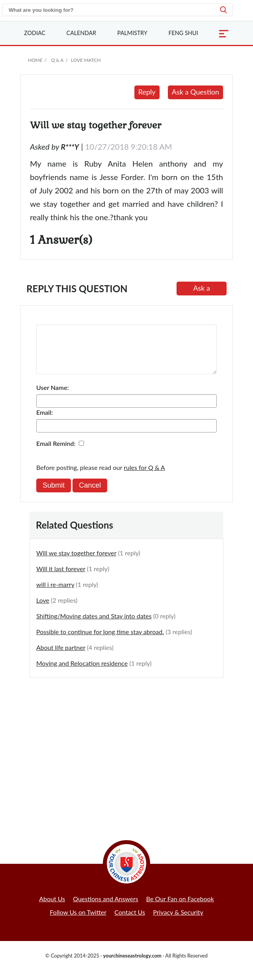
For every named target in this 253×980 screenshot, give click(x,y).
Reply (147, 92)
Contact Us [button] (130, 922)
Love (43, 610)
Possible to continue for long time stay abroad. (100, 641)
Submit (54, 495)
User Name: (52, 397)
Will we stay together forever (76, 562)
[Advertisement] (126, 752)
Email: (45, 422)
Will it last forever (61, 578)
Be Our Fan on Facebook (180, 908)
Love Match (86, 60)
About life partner (61, 657)
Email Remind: (56, 453)
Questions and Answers (106, 908)
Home (35, 60)
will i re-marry (55, 594)
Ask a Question (195, 92)
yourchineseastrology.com (132, 965)
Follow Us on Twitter (78, 922)
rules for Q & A (144, 477)
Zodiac (35, 33)
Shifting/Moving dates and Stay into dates (94, 625)
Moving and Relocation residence (82, 673)
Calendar (81, 33)
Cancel (90, 495)
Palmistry (132, 33)
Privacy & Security (178, 922)
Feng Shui (183, 33)
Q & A (57, 60)
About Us (52, 908)
